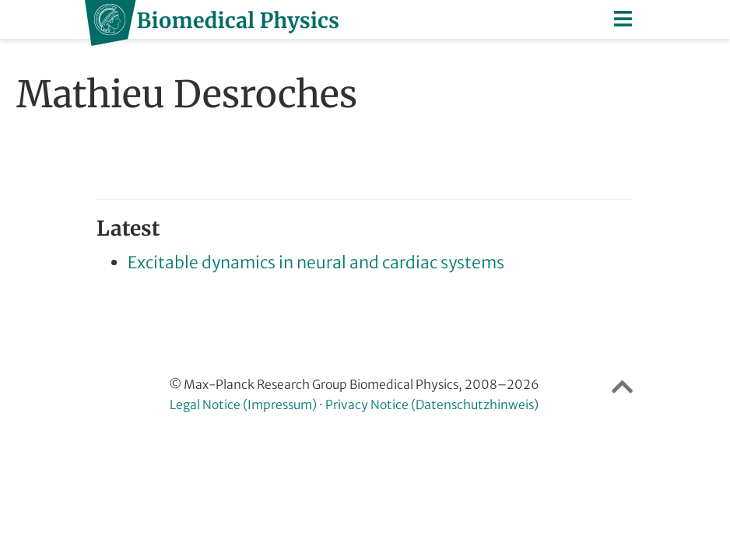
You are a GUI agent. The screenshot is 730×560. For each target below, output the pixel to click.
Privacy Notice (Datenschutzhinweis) (432, 405)
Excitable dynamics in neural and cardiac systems (316, 262)
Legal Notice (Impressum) (243, 405)
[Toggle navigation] (624, 19)
